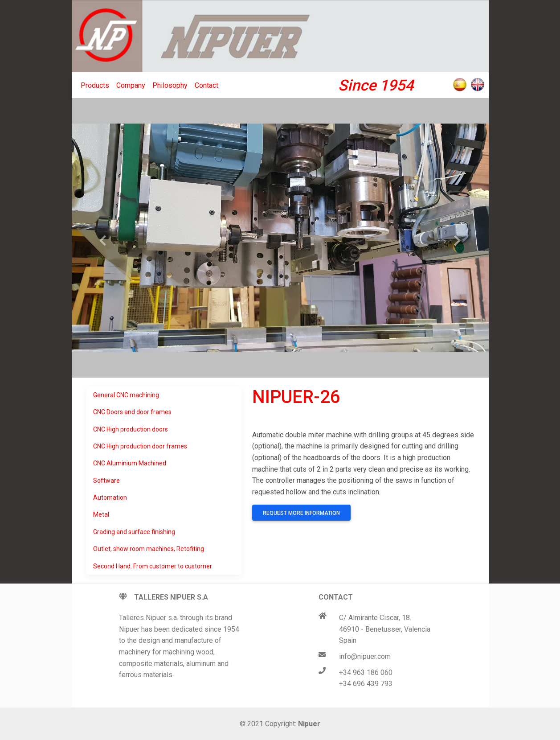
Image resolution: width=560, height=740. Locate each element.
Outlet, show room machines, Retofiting (149, 549)
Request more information (301, 513)
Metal (101, 514)
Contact (206, 85)
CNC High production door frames (140, 446)
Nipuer (309, 724)
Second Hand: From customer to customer (153, 566)
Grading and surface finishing (134, 532)
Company (131, 85)
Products (95, 85)
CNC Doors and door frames (132, 412)
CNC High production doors (131, 429)
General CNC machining (126, 395)
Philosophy (170, 85)
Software (106, 481)
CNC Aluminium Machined (130, 463)
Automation (110, 497)
